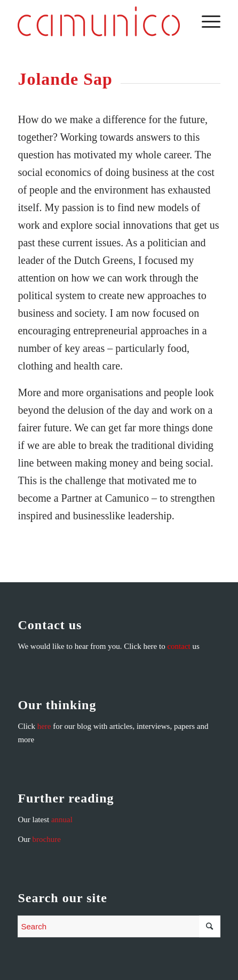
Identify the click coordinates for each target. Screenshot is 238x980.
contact (178, 646)
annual (62, 820)
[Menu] (206, 21)
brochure (47, 839)
